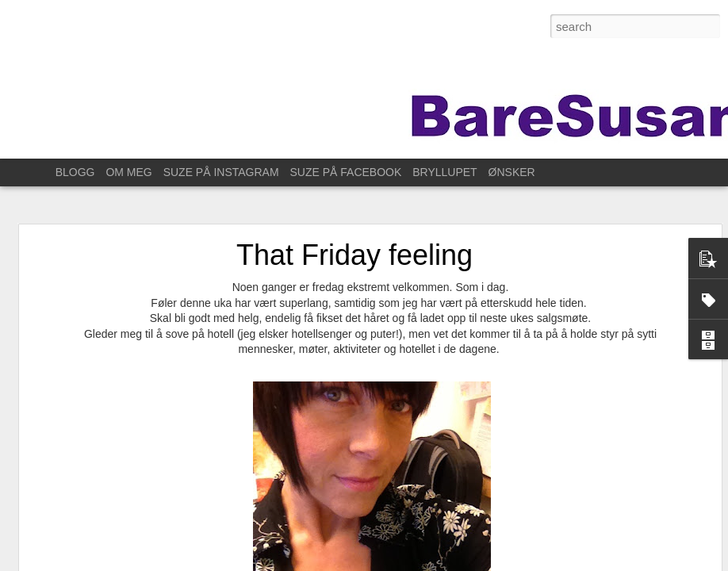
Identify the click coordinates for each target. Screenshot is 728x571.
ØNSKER (512, 172)
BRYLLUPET (444, 172)
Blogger (522, 562)
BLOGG (75, 172)
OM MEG (128, 172)
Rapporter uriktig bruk (584, 562)
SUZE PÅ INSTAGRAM (221, 172)
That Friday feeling (354, 222)
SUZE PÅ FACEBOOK (346, 172)
